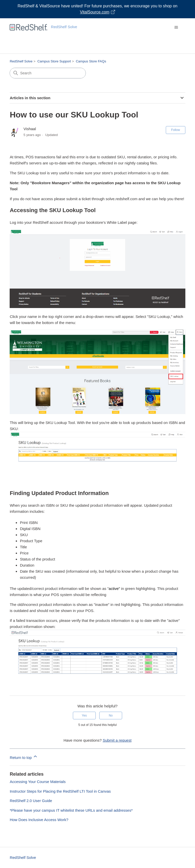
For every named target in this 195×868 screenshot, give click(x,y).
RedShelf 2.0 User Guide (31, 801)
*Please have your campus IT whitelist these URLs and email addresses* (71, 810)
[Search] (48, 73)
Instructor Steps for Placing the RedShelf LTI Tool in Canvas (60, 791)
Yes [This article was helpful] (84, 716)
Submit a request (117, 740)
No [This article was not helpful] (111, 716)
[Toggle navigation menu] (176, 27)
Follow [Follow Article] (176, 130)
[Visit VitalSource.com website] (97, 9)
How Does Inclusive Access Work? (39, 820)
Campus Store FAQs (91, 61)
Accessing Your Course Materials (38, 782)
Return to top (24, 757)
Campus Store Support (54, 61)
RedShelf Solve (21, 61)
